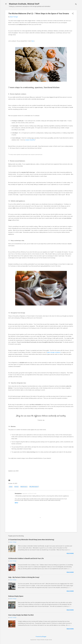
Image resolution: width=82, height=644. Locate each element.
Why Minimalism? (34, 487)
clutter (11, 487)
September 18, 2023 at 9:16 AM (29, 494)
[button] (73, 14)
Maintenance (24, 487)
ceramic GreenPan (30, 140)
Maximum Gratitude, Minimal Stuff (24, 4)
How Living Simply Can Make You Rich (21, 615)
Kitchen (17, 487)
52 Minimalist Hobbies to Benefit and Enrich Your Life (26, 558)
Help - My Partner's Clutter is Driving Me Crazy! (24, 577)
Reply (16, 503)
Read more (70, 553)
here (33, 41)
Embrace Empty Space (16, 596)
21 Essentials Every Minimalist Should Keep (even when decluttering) (31, 540)
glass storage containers (54, 352)
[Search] (76, 4)
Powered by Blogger (41, 637)
